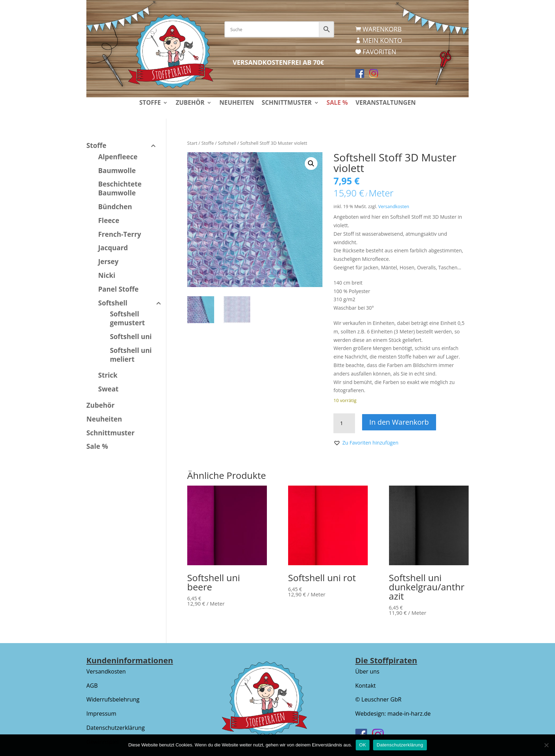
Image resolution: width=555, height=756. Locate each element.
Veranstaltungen (385, 103)
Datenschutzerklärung (116, 728)
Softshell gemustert (127, 318)
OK (363, 745)
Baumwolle (117, 171)
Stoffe (150, 103)
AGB (92, 686)
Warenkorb (382, 29)
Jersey (108, 262)
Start (192, 143)
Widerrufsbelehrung (113, 699)
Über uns (367, 671)
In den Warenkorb (400, 422)
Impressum (101, 714)
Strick (108, 375)
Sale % (337, 103)
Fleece (109, 220)
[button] (311, 164)
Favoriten (379, 52)
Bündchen (115, 207)
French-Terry (119, 234)
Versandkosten (394, 207)
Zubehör (190, 103)
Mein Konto (382, 40)
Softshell (227, 143)
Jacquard (113, 248)
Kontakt (366, 686)
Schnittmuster (287, 103)
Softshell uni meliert (131, 355)
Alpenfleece (118, 157)
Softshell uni (131, 337)
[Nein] (546, 745)
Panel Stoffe (118, 289)
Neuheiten (237, 103)
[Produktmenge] (344, 423)
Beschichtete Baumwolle (120, 188)
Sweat (108, 389)
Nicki (107, 275)
